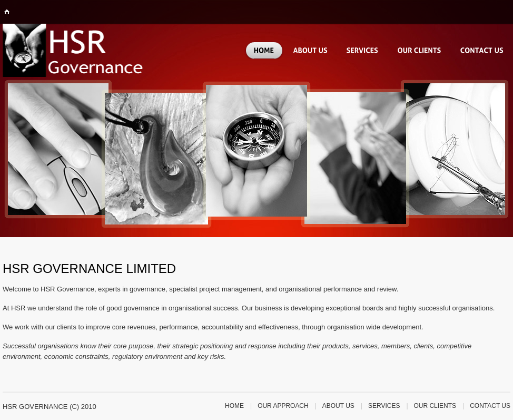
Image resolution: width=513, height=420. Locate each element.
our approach (283, 406)
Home (234, 406)
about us (338, 406)
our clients (435, 406)
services (384, 406)
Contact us (490, 406)
